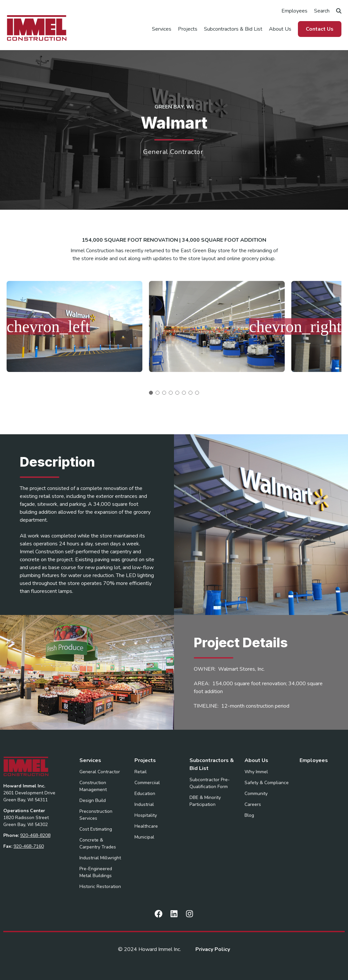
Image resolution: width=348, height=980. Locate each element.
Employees (294, 11)
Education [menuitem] (145, 794)
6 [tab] (184, 393)
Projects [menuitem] (188, 29)
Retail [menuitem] (141, 772)
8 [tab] (197, 393)
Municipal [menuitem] (144, 837)
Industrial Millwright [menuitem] (100, 858)
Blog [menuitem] (249, 815)
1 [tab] (151, 393)
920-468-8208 (35, 835)
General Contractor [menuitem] (100, 772)
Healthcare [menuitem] (146, 826)
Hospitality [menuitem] (146, 815)
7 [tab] (190, 393)
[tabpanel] (217, 327)
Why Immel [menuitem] (256, 772)
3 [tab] (164, 393)
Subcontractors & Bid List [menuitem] (233, 29)
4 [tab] (171, 393)
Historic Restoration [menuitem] (100, 887)
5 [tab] (177, 393)
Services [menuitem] (162, 29)
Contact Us (320, 29)
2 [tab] (158, 393)
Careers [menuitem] (253, 804)
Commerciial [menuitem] (147, 783)
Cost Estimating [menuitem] (96, 829)
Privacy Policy (213, 949)
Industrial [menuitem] (144, 804)
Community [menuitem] (256, 794)
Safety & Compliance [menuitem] (267, 783)
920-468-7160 (29, 846)
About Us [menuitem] (280, 29)
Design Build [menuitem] (93, 800)
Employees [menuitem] (314, 760)
